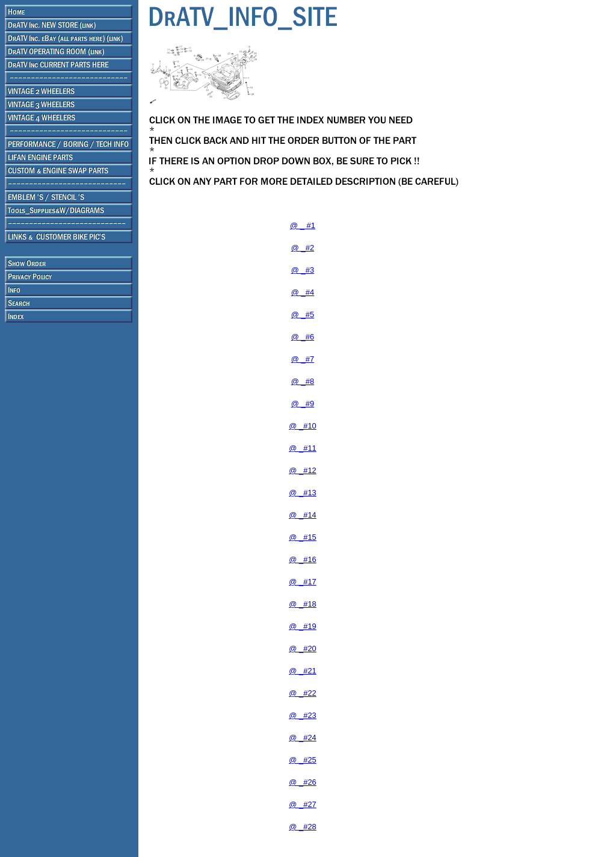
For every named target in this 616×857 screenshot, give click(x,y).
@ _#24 (303, 738)
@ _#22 (303, 693)
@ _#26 (303, 782)
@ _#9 (303, 404)
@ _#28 (303, 827)
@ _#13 (303, 493)
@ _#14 (303, 515)
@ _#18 (303, 604)
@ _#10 (303, 426)
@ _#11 (303, 448)
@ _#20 (303, 648)
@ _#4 (303, 292)
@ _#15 (303, 537)
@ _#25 (303, 760)
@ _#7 (303, 359)
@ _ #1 (303, 225)
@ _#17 (303, 582)
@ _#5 (303, 314)
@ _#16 (303, 559)
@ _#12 (303, 470)
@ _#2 (303, 248)
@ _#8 (303, 381)
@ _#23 (303, 715)
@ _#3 (303, 270)
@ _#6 (303, 337)
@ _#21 (303, 671)
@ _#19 (303, 626)
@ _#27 (303, 804)
